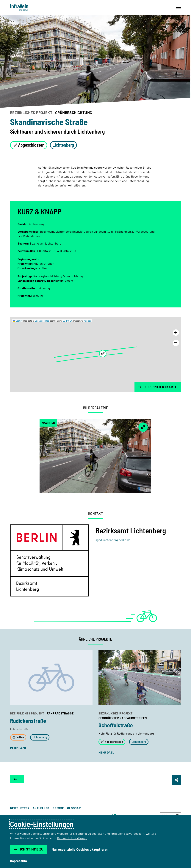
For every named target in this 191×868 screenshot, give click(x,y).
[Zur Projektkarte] (17, 779)
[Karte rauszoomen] (176, 343)
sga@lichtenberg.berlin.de (113, 540)
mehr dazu (18, 748)
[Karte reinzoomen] (176, 333)
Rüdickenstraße (28, 721)
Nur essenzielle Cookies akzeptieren (80, 849)
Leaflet (18, 321)
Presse (58, 808)
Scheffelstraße (116, 725)
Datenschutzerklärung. (72, 838)
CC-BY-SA (68, 321)
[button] (103, 354)
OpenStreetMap (42, 321)
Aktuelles (41, 808)
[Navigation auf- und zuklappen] (179, 7)
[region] (95, 355)
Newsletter (20, 808)
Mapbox (87, 321)
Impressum (18, 861)
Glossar (74, 808)
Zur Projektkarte (158, 387)
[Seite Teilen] (176, 780)
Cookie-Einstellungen (42, 824)
